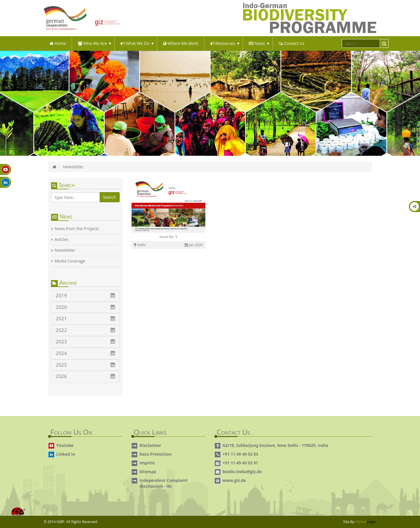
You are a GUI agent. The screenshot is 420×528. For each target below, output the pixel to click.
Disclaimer (150, 445)
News (257, 43)
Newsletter (65, 250)
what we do (135, 43)
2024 (85, 353)
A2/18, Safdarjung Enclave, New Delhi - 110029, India (275, 445)
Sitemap (148, 472)
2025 (85, 365)
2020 (85, 307)
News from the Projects (77, 229)
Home (58, 43)
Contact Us (291, 43)
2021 (85, 319)
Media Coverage (70, 261)
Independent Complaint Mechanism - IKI (164, 483)
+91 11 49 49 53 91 (240, 463)
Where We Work (181, 43)
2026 (85, 376)
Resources (223, 43)
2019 (85, 296)
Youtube (65, 445)
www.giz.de (234, 480)
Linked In (66, 454)
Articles (62, 239)
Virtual (366, 522)
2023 (85, 342)
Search (109, 197)
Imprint (147, 463)
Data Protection (156, 454)
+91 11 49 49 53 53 (240, 454)
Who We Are (92, 43)
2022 (85, 330)
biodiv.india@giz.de (242, 472)
